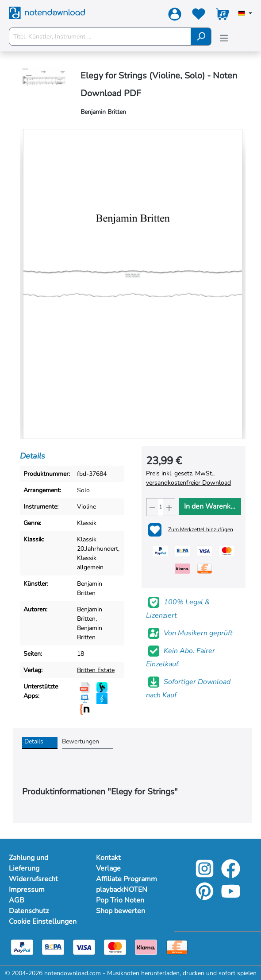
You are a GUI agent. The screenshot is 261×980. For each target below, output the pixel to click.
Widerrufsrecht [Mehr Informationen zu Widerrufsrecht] (33, 879)
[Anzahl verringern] (152, 507)
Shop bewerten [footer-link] (121, 911)
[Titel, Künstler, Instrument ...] (100, 37)
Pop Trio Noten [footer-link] (120, 900)
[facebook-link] (231, 875)
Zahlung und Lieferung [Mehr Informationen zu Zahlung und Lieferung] (29, 863)
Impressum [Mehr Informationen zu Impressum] (27, 890)
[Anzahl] (161, 507)
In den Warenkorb (213, 506)
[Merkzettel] (199, 16)
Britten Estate (96, 670)
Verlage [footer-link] (108, 868)
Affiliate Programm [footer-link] (127, 879)
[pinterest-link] (205, 897)
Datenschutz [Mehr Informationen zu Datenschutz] (29, 911)
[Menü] (224, 38)
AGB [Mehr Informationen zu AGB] (17, 900)
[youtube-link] (231, 897)
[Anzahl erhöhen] (169, 507)
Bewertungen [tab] (81, 741)
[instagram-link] (205, 875)
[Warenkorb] (223, 16)
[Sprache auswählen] (245, 14)
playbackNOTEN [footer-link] (122, 890)
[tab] (40, 743)
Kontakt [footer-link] (108, 858)
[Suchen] (201, 37)
